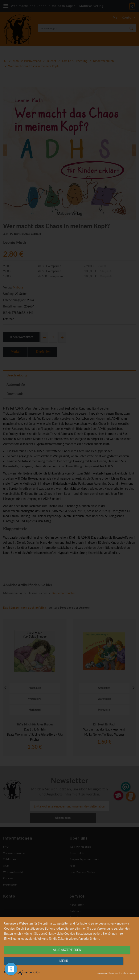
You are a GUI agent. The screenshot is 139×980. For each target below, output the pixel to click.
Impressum (102, 973)
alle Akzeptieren (50, 965)
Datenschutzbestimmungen (122, 973)
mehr (115, 965)
